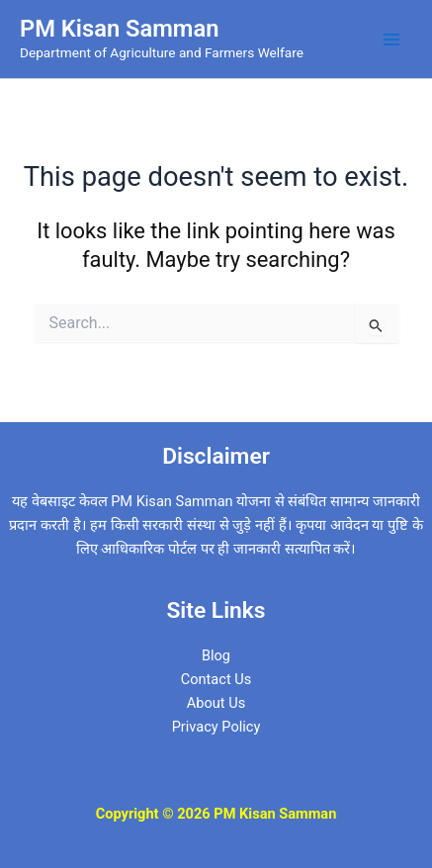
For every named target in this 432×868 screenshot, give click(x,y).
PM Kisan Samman (119, 29)
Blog (216, 655)
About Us (216, 703)
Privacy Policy (216, 727)
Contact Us (216, 679)
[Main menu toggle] (391, 40)
